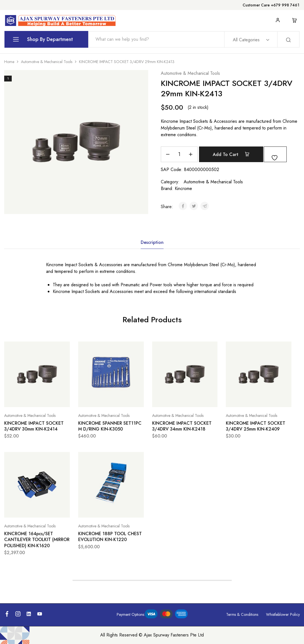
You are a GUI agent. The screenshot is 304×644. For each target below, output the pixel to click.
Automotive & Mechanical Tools (47, 62)
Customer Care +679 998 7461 (271, 5)
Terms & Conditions (242, 614)
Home (9, 62)
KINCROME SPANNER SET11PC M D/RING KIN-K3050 (110, 426)
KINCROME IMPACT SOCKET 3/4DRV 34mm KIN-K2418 (182, 426)
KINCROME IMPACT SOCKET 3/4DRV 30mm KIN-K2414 (34, 426)
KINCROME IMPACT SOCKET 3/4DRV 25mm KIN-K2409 (256, 426)
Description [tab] (152, 242)
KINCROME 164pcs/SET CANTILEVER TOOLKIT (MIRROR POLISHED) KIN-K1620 (37, 540)
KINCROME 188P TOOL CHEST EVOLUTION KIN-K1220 (110, 537)
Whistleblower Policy (283, 614)
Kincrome (183, 188)
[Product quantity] (179, 154)
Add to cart (235, 154)
